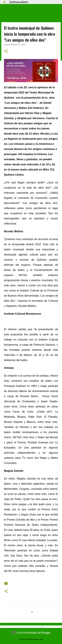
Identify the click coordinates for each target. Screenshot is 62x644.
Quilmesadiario (19, 2)
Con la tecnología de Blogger (31, 633)
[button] (6, 51)
